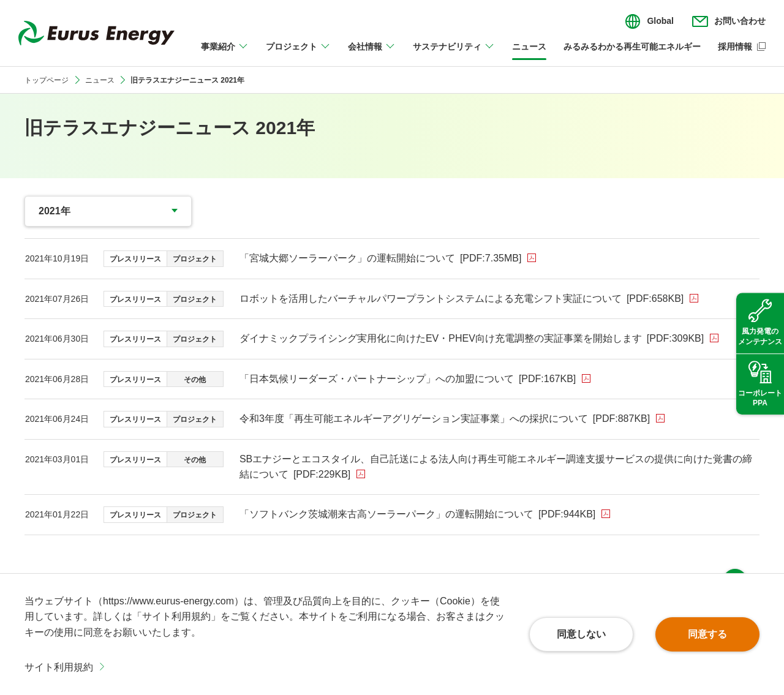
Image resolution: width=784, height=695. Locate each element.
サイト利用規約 (59, 667)
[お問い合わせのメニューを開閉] (729, 21)
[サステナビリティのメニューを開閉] (454, 54)
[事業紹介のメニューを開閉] (225, 54)
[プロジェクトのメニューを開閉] (298, 54)
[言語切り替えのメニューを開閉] (649, 21)
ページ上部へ (735, 556)
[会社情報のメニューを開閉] (372, 54)
